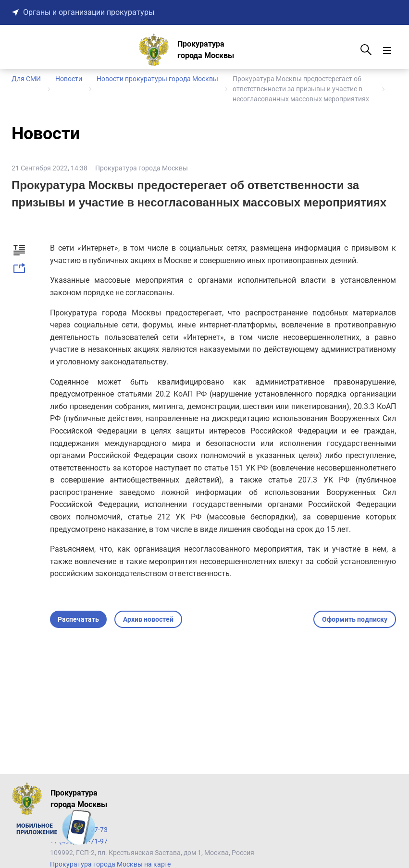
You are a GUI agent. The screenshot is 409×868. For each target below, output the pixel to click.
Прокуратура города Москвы (142, 168)
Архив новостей (148, 619)
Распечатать (78, 619)
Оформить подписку (355, 619)
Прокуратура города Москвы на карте (110, 864)
